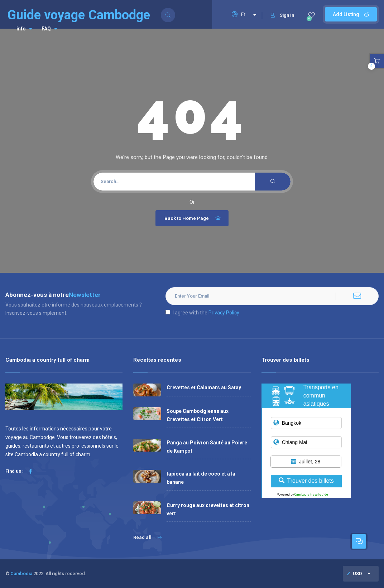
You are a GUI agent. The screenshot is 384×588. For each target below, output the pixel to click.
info (24, 29)
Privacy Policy (224, 313)
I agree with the (202, 313)
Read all (147, 537)
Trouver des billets (306, 481)
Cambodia (21, 573)
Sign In (282, 15)
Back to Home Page (193, 218)
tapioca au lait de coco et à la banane (201, 478)
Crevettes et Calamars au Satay (204, 387)
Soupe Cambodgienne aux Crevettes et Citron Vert (198, 415)
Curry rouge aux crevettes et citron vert (208, 509)
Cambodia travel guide (311, 495)
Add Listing (351, 14)
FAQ (49, 29)
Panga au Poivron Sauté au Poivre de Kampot (207, 447)
